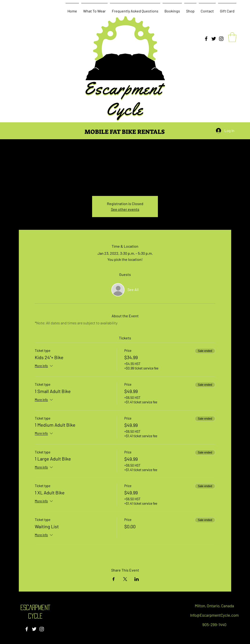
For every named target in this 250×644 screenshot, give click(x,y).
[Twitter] (214, 39)
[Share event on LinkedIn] (137, 579)
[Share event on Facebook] (114, 579)
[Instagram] (221, 39)
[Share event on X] (125, 579)
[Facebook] (206, 39)
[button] (232, 37)
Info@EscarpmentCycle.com (214, 615)
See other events (125, 209)
